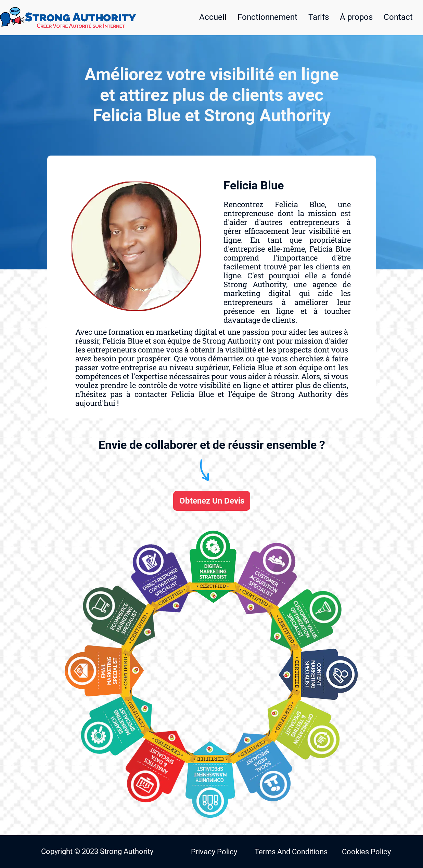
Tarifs (319, 17)
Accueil (213, 17)
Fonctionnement (267, 17)
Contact (398, 17)
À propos (356, 17)
